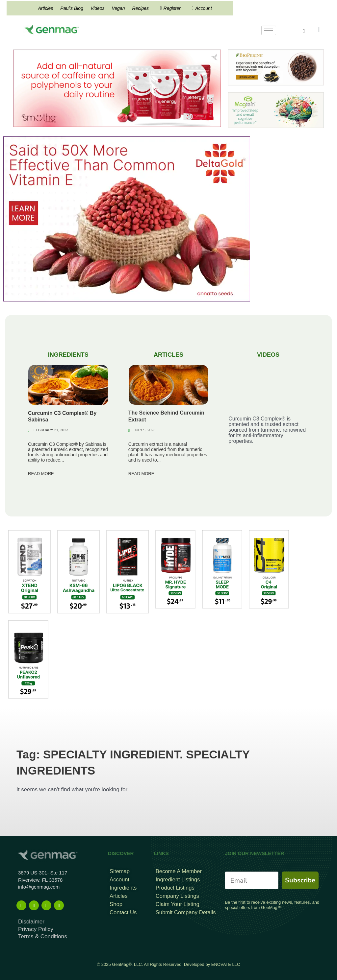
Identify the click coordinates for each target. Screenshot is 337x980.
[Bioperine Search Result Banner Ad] (276, 67)
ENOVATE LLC (226, 961)
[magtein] (276, 110)
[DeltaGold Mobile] (127, 219)
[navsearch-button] (307, 31)
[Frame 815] (117, 88)
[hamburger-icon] (269, 30)
